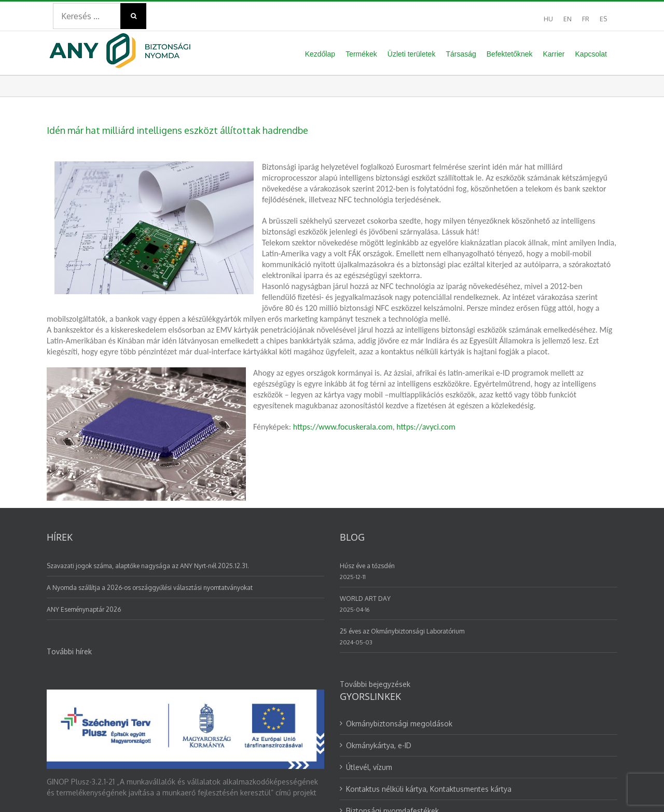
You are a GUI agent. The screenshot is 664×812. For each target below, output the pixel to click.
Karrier (357, 711)
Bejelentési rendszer (202, 789)
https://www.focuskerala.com (343, 427)
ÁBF (77, 789)
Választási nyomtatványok (390, 689)
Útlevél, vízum (369, 623)
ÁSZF (55, 789)
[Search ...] (87, 16)
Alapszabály (265, 789)
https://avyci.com (426, 427)
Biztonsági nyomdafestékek (392, 667)
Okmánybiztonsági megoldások (399, 580)
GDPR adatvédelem (125, 789)
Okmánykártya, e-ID (379, 602)
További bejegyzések (375, 540)
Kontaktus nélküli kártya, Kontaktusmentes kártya (429, 645)
